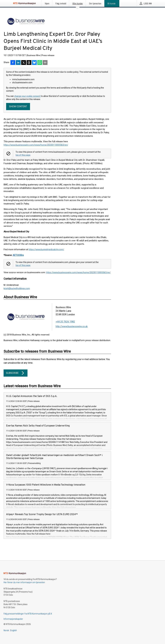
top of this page (23, 155)
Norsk (6, 630)
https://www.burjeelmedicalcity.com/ (46, 249)
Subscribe (16, 373)
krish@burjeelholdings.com (17, 288)
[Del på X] (24, 63)
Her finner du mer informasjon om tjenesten (24, 582)
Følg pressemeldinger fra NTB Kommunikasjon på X (28, 614)
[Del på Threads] (29, 63)
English (14, 630)
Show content (18, 106)
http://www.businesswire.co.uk (72, 326)
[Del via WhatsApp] (40, 63)
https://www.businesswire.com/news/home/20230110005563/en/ (36, 145)
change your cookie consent (27, 96)
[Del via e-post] (45, 63)
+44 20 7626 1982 (65, 322)
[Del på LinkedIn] (18, 63)
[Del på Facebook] (13, 63)
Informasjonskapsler (13, 619)
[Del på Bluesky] (34, 63)
